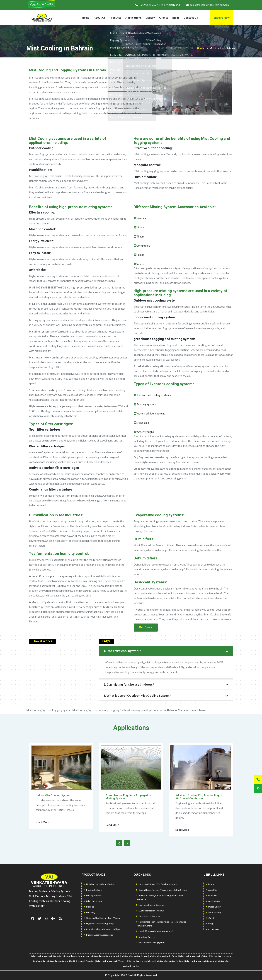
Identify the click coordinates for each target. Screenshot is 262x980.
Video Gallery (214, 912)
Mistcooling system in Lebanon (201, 961)
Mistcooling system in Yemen (111, 961)
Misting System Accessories (98, 935)
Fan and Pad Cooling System (151, 943)
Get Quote (146, 627)
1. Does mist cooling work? (122, 651)
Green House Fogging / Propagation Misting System (162, 890)
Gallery (150, 18)
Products (115, 18)
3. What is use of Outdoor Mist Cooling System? (137, 696)
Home (86, 18)
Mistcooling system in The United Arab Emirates (71, 961)
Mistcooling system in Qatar (193, 956)
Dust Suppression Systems (150, 911)
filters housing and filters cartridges (102, 929)
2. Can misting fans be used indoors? (129, 684)
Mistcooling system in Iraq (134, 956)
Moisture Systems (146, 937)
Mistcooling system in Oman (163, 956)
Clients (164, 18)
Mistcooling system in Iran (76, 956)
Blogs (176, 18)
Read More (43, 822)
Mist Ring (89, 912)
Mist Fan (89, 907)
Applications (133, 18)
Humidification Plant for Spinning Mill (155, 931)
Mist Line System (93, 901)
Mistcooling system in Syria (170, 961)
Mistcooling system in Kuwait (105, 956)
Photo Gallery (214, 907)
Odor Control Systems (148, 916)
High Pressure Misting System (99, 884)
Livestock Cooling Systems (150, 905)
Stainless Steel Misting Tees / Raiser (102, 918)
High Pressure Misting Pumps (99, 924)
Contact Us (191, 18)
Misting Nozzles (93, 895)
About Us (100, 18)
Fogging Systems (93, 890)
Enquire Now (222, 18)
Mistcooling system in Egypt (141, 961)
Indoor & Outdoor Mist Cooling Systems (156, 884)
